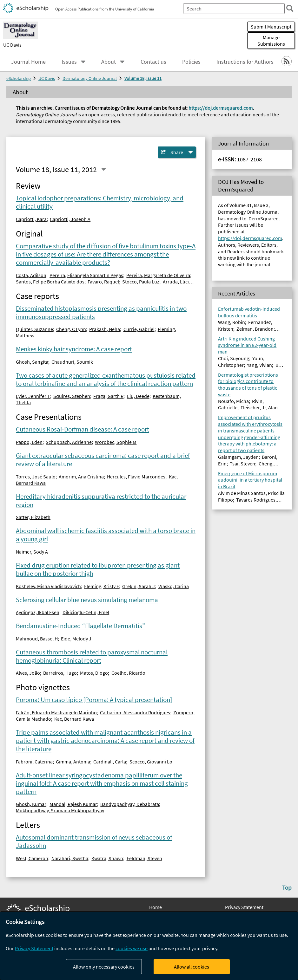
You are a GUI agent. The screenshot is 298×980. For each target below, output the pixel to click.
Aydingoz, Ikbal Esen (38, 612)
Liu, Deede (138, 396)
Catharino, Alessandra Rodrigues (135, 712)
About (109, 62)
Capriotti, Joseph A (70, 219)
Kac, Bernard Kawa (74, 719)
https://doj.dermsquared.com (221, 108)
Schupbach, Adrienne (69, 442)
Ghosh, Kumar (31, 804)
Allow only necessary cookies (104, 967)
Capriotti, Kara (31, 219)
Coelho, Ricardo (128, 673)
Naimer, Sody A (32, 552)
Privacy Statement (244, 907)
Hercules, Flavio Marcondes (136, 477)
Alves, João (28, 673)
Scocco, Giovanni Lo (151, 762)
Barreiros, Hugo (60, 673)
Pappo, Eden (29, 442)
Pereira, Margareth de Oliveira (158, 275)
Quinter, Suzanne (34, 329)
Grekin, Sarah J (139, 586)
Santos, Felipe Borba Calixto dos (50, 282)
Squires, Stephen (72, 396)
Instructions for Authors (245, 62)
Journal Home (28, 62)
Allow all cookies (192, 967)
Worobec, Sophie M (116, 442)
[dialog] (149, 946)
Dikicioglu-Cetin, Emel (86, 612)
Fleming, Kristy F (102, 586)
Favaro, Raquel (103, 282)
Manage (271, 41)
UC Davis (12, 45)
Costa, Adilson (31, 275)
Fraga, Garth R (108, 396)
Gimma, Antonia (73, 762)
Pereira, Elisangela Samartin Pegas (86, 275)
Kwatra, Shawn (107, 858)
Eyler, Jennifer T (33, 396)
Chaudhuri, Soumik (72, 362)
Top (287, 887)
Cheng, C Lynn (71, 329)
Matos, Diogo (94, 673)
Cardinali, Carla (110, 762)
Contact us (153, 62)
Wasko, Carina (174, 586)
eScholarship (19, 78)
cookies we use (132, 948)
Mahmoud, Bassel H (37, 639)
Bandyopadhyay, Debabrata (130, 804)
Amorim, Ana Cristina (81, 477)
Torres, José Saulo (36, 477)
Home (156, 907)
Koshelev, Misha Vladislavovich (48, 586)
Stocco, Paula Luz (141, 282)
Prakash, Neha (105, 329)
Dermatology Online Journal (90, 78)
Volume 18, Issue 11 (143, 78)
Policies (191, 62)
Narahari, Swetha (70, 858)
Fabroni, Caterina (34, 762)
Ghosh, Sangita (32, 362)
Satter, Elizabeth (33, 517)
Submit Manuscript (271, 27)
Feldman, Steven (144, 858)
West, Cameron (32, 858)
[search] (290, 8)
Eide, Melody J (76, 639)
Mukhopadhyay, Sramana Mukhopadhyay (60, 810)
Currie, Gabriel (139, 329)
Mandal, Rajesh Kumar (73, 804)
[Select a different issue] (103, 169)
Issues (69, 62)
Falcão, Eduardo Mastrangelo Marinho (56, 712)
